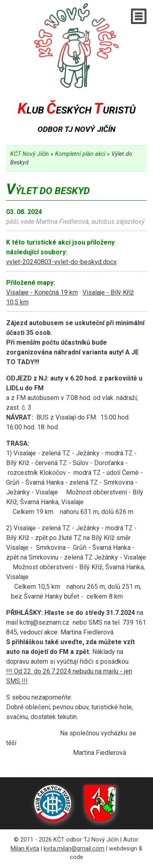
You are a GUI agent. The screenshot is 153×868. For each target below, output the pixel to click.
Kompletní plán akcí (80, 154)
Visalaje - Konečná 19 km (42, 292)
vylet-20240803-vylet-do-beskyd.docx (61, 262)
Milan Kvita (25, 849)
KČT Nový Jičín (30, 154)
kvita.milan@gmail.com (74, 849)
